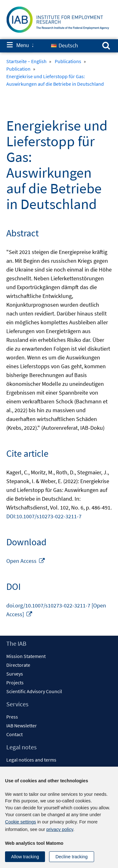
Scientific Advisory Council (34, 691)
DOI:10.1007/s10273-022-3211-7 (44, 516)
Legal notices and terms (31, 760)
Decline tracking (71, 857)
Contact (14, 734)
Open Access (26, 561)
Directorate (18, 665)
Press (12, 717)
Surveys (15, 674)
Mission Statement (26, 656)
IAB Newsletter (22, 725)
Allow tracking (25, 857)
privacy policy (60, 829)
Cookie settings (20, 822)
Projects (15, 682)
